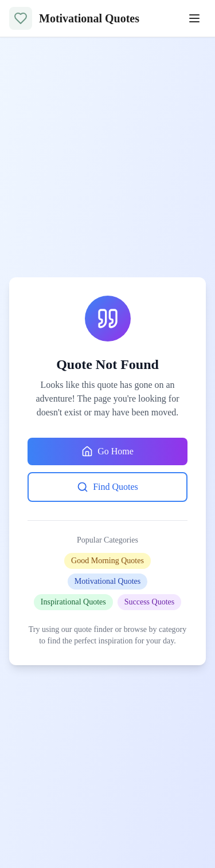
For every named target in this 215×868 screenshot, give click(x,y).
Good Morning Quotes (107, 561)
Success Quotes (150, 602)
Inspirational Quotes (73, 602)
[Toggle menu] (194, 18)
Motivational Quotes (108, 581)
